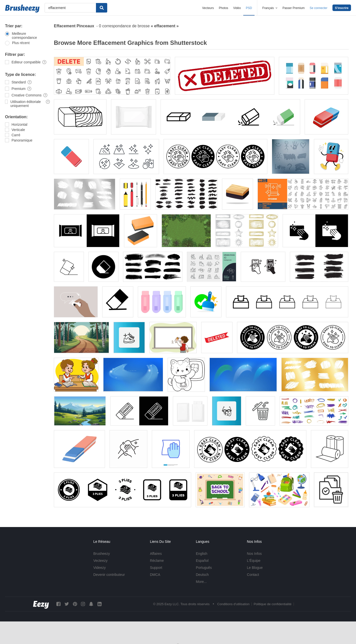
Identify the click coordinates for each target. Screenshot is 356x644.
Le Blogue (255, 568)
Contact (253, 575)
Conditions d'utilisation (233, 604)
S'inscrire (342, 8)
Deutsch (202, 575)
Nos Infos (254, 554)
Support (156, 568)
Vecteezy (100, 561)
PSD (249, 8)
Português (204, 568)
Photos (223, 8)
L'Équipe (254, 561)
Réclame (157, 561)
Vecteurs (208, 8)
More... (201, 582)
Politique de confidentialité (272, 604)
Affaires (156, 554)
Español (202, 561)
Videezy (99, 568)
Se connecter (319, 8)
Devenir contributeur (109, 575)
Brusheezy (101, 554)
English (202, 554)
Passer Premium (293, 8)
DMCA (155, 575)
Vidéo (237, 8)
